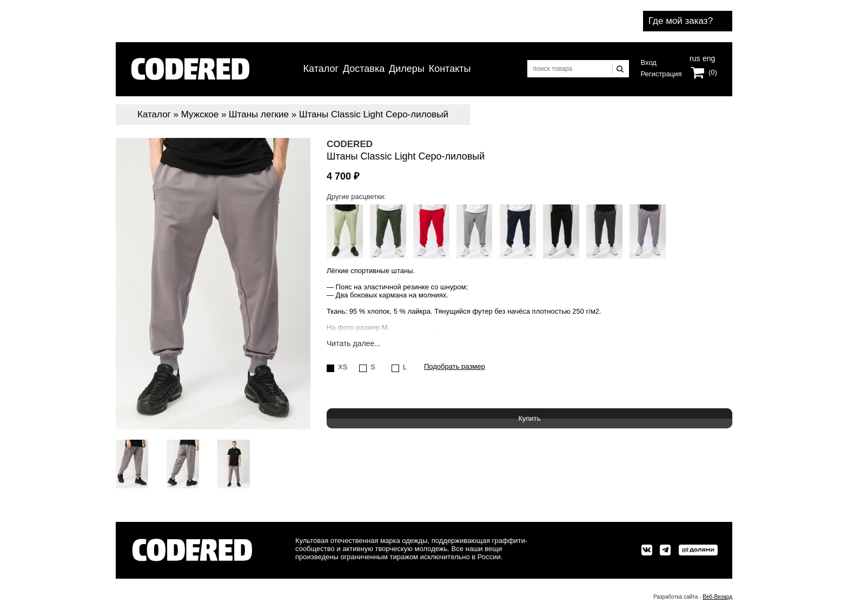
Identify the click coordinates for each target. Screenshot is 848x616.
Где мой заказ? (681, 21)
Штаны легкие (259, 114)
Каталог (321, 69)
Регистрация (661, 74)
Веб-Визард (717, 597)
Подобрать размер (455, 367)
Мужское (200, 114)
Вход (649, 62)
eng (708, 57)
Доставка (364, 69)
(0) (713, 72)
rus (695, 57)
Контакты (450, 69)
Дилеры (407, 69)
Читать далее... (354, 344)
